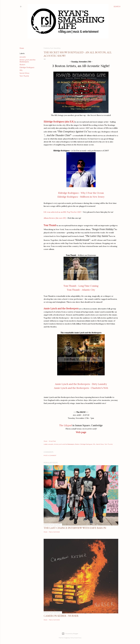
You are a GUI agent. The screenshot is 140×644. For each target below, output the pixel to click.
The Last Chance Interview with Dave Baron (75, 528)
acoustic (23, 57)
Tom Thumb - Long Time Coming (81, 286)
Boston (22, 65)
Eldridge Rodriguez (27, 67)
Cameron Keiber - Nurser (61, 616)
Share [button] (22, 48)
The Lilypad (66, 425)
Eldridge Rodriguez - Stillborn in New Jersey (81, 197)
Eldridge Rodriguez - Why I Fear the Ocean (81, 193)
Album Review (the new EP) (55, 218)
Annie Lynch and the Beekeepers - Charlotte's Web (81, 388)
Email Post (52, 441)
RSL (21, 70)
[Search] (117, 7)
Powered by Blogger (70, 634)
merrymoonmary (76, 638)
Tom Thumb (24, 76)
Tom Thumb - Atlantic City (81, 290)
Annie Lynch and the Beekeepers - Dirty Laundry (81, 384)
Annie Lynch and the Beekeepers (28, 61)
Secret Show (24, 73)
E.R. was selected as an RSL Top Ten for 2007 (62, 212)
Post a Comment (50, 455)
